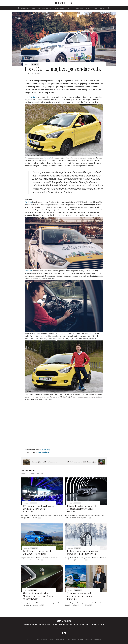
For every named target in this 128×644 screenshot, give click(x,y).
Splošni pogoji (60, 640)
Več (40, 518)
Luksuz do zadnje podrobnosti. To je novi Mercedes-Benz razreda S (82, 509)
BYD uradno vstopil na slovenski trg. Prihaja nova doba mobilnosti (39, 509)
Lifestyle (25, 8)
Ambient (69, 8)
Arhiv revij (68, 628)
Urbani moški (91, 8)
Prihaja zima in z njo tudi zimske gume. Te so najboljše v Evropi (83, 552)
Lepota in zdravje (45, 8)
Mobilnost (79, 8)
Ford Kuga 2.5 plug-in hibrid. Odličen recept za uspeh (37, 552)
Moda (33, 8)
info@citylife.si (98, 640)
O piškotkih (88, 640)
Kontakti (60, 628)
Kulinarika (59, 8)
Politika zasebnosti (78, 640)
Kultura (102, 8)
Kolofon (68, 640)
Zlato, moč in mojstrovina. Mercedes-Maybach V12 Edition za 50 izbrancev (38, 596)
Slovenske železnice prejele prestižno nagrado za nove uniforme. (80, 596)
